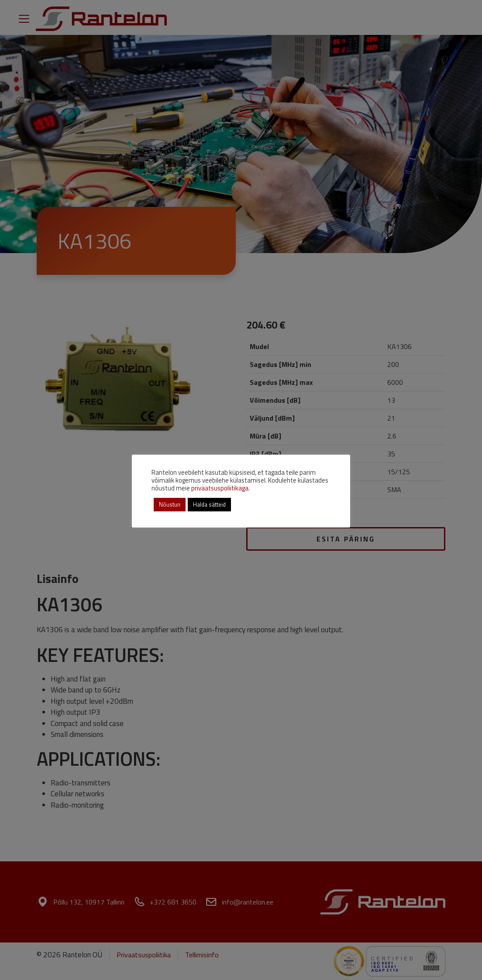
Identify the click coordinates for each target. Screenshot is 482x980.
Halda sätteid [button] (209, 504)
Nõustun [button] (170, 504)
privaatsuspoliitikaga (220, 488)
